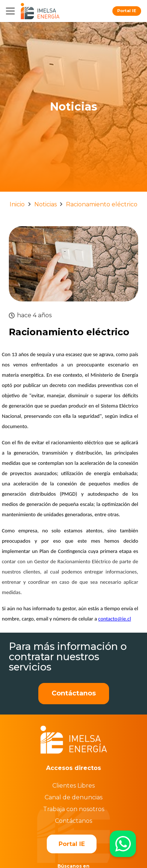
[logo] (40, 11)
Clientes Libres (73, 786)
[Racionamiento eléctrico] (73, 231)
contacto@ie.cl (115, 619)
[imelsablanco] (74, 740)
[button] (10, 11)
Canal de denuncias (73, 797)
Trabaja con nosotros (74, 809)
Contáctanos (73, 821)
